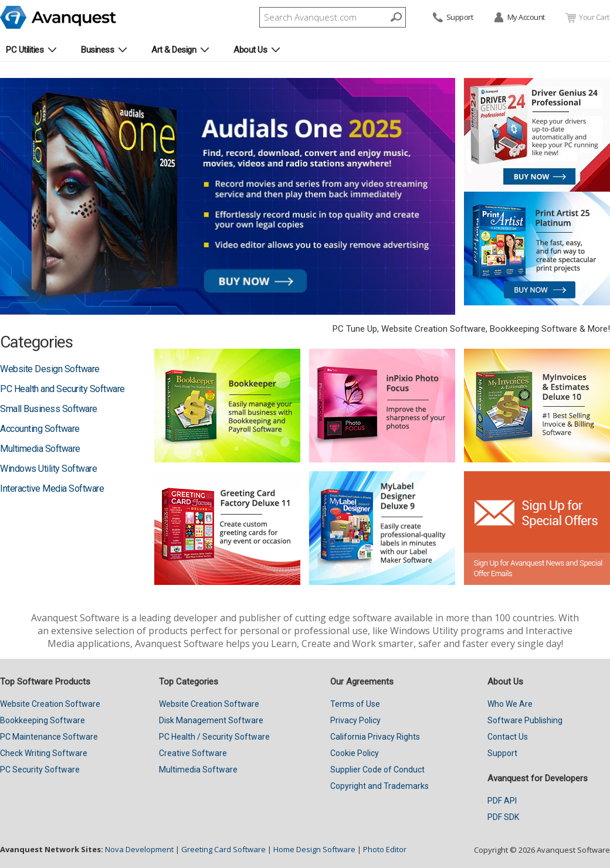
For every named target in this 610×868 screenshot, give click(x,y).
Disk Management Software (211, 720)
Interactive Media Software (52, 489)
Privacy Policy (355, 720)
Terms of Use (355, 704)
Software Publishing (525, 720)
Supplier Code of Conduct (377, 770)
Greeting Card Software (223, 849)
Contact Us (508, 737)
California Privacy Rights (375, 737)
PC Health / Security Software (214, 737)
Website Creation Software (50, 704)
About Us (250, 50)
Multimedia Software (40, 449)
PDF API (502, 801)
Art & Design (174, 50)
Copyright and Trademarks (379, 786)
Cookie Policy (355, 753)
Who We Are (510, 704)
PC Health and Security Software (62, 389)
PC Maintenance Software (49, 737)
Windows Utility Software (48, 469)
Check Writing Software (44, 753)
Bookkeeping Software (43, 720)
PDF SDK (503, 817)
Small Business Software (49, 409)
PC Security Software (40, 770)
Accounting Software (40, 429)
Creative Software (193, 753)
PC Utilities (25, 50)
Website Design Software (50, 369)
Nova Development (139, 849)
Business (97, 50)
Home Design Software (314, 849)
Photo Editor (385, 849)
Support (452, 18)
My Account (519, 18)
